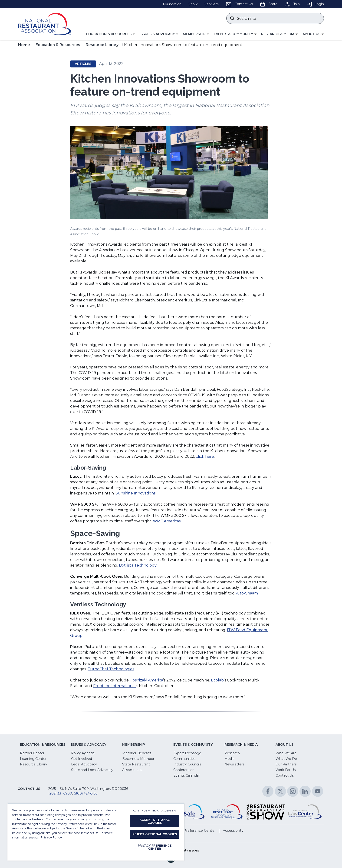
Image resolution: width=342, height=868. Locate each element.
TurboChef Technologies (111, 669)
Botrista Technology (138, 565)
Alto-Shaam (247, 593)
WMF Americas (167, 521)
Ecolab (217, 680)
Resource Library (102, 45)
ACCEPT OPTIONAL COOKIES (155, 821)
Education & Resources (58, 45)
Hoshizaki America (146, 680)
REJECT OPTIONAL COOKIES (155, 834)
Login (315, 4)
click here (205, 456)
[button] (111, 34)
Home (24, 45)
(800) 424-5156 (85, 793)
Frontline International (114, 686)
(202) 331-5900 (60, 793)
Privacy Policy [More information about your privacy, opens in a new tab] (51, 837)
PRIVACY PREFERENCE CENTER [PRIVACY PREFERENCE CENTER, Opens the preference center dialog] (155, 847)
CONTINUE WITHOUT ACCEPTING (155, 811)
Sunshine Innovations (135, 493)
